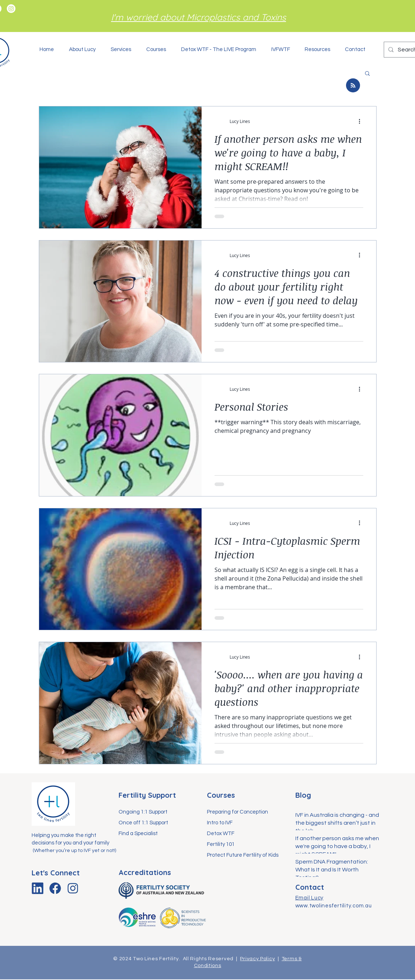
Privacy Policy (257, 959)
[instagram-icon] (73, 888)
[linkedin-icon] (38, 888)
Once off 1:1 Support (143, 823)
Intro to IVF (220, 823)
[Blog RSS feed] (353, 86)
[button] (123, 50)
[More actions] (362, 121)
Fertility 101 (221, 844)
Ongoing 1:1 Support (143, 812)
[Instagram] (11, 9)
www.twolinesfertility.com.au (334, 906)
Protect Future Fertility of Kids (243, 855)
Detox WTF (221, 834)
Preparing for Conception (238, 812)
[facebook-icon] (55, 888)
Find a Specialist (138, 834)
